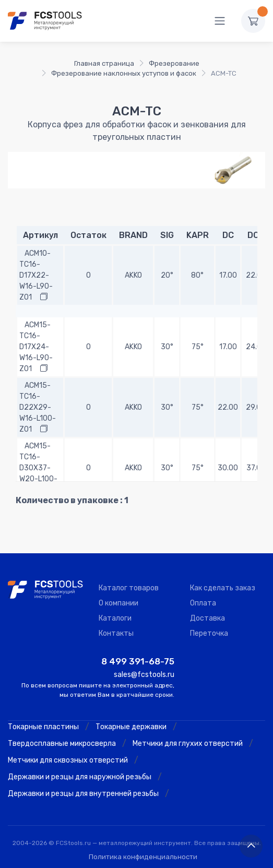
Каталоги (115, 618)
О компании (118, 603)
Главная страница (104, 63)
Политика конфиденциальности (143, 857)
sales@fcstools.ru (144, 675)
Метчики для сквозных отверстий (68, 760)
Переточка (209, 633)
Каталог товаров (129, 588)
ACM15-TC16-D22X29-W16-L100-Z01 (38, 407)
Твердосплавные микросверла (62, 744)
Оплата (203, 603)
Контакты (116, 633)
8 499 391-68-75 (138, 661)
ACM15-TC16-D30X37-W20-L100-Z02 (38, 468)
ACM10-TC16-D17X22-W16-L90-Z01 (36, 275)
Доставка (207, 618)
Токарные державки (131, 727)
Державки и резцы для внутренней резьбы (83, 794)
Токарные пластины (43, 727)
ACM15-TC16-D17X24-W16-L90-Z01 (36, 347)
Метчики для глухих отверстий (188, 744)
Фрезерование (174, 63)
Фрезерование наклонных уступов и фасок (124, 73)
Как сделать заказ (223, 588)
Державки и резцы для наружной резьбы (80, 777)
